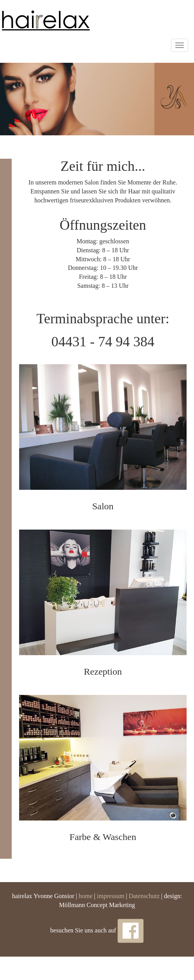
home (85, 896)
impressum (110, 896)
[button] (131, 931)
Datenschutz (144, 896)
